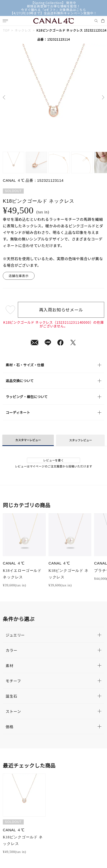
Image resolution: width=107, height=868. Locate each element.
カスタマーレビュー (28, 440)
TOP (6, 30)
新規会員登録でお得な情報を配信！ (54, 6)
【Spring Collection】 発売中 (53, 3)
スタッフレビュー (80, 440)
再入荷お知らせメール (61, 310)
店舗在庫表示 (19, 276)
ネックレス (23, 30)
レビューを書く (53, 460)
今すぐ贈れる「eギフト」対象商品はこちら (53, 10)
